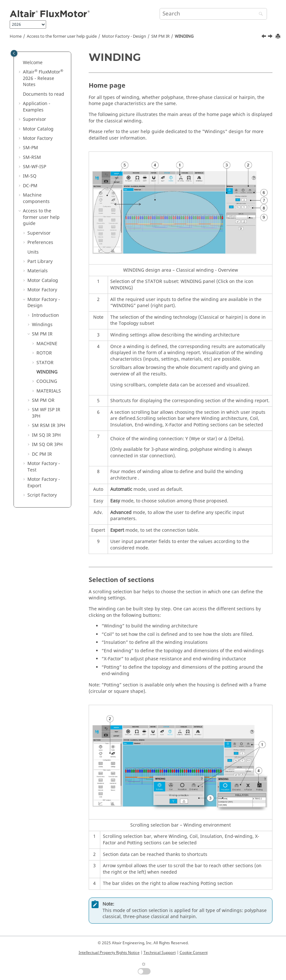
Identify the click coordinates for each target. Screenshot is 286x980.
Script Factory (42, 495)
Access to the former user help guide (62, 36)
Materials (38, 271)
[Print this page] (279, 37)
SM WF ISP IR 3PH (46, 413)
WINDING (184, 36)
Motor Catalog (38, 129)
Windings (42, 325)
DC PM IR (42, 454)
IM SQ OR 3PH (47, 445)
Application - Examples (37, 107)
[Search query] (213, 14)
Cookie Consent (194, 953)
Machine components (36, 198)
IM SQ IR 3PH (46, 435)
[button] (20, 63)
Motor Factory (38, 138)
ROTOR (44, 353)
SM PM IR (160, 36)
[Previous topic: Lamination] (264, 37)
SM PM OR (43, 400)
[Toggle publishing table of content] (14, 53)
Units (33, 252)
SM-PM (30, 148)
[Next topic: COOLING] (271, 37)
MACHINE (47, 344)
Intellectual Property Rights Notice (109, 953)
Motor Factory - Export (44, 483)
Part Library (40, 262)
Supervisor (35, 119)
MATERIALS (49, 391)
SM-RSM (32, 157)
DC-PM (30, 186)
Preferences (40, 243)
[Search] (259, 14)
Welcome (33, 63)
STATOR (45, 363)
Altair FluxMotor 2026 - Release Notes (43, 78)
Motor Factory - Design (124, 36)
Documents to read (44, 94)
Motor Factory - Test (44, 467)
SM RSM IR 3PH (49, 426)
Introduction (45, 315)
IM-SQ (30, 176)
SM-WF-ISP (35, 167)
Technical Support (160, 953)
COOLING (47, 381)
